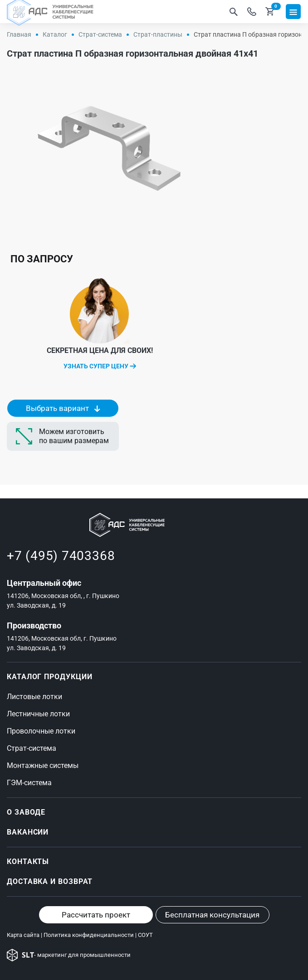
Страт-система (32, 748)
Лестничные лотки (38, 714)
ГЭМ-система (29, 783)
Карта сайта (23, 935)
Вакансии (28, 832)
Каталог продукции (49, 677)
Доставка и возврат (50, 881)
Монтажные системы (43, 765)
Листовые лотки (34, 697)
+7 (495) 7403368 (61, 556)
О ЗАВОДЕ (26, 812)
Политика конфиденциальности (89, 935)
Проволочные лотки (41, 731)
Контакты (28, 862)
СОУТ (145, 935)
